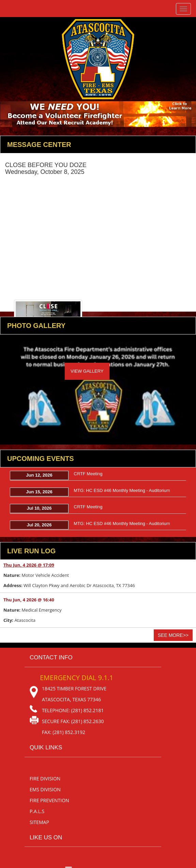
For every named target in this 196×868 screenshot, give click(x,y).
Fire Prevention (49, 800)
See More (173, 635)
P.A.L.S (37, 811)
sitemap (39, 822)
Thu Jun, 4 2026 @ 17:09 (29, 565)
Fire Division (45, 779)
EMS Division (45, 789)
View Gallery (87, 371)
